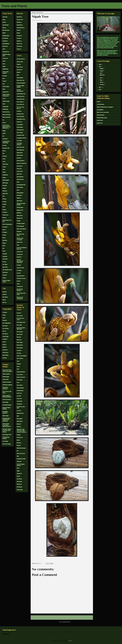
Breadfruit (5, 41)
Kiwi (4, 153)
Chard (4, 318)
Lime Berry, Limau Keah (21, 407)
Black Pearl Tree (20, 80)
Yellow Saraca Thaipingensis (20, 298)
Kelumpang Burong (21, 185)
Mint (18, 416)
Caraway (19, 353)
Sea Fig (4, 123)
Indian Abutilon (20, 388)
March (102, 82)
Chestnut (5, 292)
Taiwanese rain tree (21, 278)
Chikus (4, 61)
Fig (3, 120)
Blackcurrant (20, 20)
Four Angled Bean (7, 323)
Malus (4, 169)
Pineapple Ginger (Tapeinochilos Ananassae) (6, 420)
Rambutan (5, 240)
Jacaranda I (20, 166)
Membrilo (19, 198)
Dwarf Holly (20, 380)
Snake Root (5, 259)
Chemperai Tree (20, 114)
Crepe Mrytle (20, 127)
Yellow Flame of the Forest (21, 294)
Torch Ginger (5, 441)
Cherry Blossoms (20, 116)
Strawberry (19, 46)
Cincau (18, 366)
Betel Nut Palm (6, 30)
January (102, 84)
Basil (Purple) (20, 332)
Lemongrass (19, 404)
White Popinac (20, 187)
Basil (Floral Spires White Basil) (21, 328)
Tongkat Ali (19, 474)
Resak (4, 246)
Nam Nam (5, 185)
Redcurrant (19, 44)
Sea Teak (19, 273)
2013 (100, 89)
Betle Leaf (19, 340)
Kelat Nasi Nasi (20, 179)
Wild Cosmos (19, 481)
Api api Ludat (20, 62)
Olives (4, 207)
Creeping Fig (5, 107)
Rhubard (5, 347)
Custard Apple (6, 86)
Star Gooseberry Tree (7, 270)
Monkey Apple (6, 180)
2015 (100, 67)
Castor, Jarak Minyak (22, 356)
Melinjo (4, 178)
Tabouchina (5, 272)
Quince (4, 238)
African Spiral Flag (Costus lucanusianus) (7, 371)
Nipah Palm (5, 193)
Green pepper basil (21, 322)
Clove (4, 78)
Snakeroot (19, 461)
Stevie (18, 468)
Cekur (18, 361)
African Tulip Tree (21, 59)
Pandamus (5, 212)
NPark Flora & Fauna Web (103, 112)
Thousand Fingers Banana (6, 281)
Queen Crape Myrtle (21, 229)
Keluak (4, 151)
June (101, 78)
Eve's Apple (19, 141)
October (102, 69)
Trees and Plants (14, 6)
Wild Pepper (19, 487)
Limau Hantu (5, 164)
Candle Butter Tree (21, 94)
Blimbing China (6, 36)
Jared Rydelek (100, 110)
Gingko (4, 131)
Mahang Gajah (20, 193)
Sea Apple (5, 254)
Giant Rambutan (20, 150)
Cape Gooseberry (21, 28)
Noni (4, 196)
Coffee (4, 66)
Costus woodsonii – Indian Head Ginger (7, 396)
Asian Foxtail (20, 316)
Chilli (18, 369)
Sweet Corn (5, 350)
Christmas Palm (20, 130)
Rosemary (19, 443)
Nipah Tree (102, 75)
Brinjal (4, 315)
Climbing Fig (5, 109)
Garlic (18, 382)
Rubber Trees (20, 242)
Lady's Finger (6, 336)
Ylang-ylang (20, 490)
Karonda (5, 145)
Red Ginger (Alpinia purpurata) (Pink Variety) (7, 430)
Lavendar (19, 396)
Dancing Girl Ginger (7, 405)
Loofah (4, 342)
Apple (4, 20)
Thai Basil (19, 337)
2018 (100, 64)
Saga (18, 245)
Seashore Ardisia (20, 268)
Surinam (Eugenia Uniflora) (21, 465)
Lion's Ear (19, 411)
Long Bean (5, 339)
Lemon (4, 159)
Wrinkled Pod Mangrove (20, 290)
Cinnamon (5, 76)
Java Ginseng (6, 328)
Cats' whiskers (20, 358)
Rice (3, 248)
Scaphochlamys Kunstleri (6, 438)
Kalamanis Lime (6, 148)
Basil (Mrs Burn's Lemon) (21, 319)
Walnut (4, 300)
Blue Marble (5, 38)
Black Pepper (20, 342)
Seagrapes (5, 256)
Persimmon (5, 227)
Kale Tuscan (5, 334)
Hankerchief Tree (21, 161)
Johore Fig (19, 169)
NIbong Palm (20, 215)
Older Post (89, 617)
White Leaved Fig (6, 117)
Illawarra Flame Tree (22, 163)
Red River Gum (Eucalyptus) (20, 239)
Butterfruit (5, 46)
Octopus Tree (20, 218)
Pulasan (4, 235)
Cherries (19, 30)
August (102, 71)
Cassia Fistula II (20, 104)
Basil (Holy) (19, 325)
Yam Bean (5, 358)
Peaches (4, 218)
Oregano (19, 435)
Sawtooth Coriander (21, 459)
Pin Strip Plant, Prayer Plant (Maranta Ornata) (7, 425)
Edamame (5, 320)
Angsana (19, 64)
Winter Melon (6, 355)
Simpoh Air (19, 257)
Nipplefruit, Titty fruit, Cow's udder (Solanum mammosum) (22, 431)
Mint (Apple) (20, 419)
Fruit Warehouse (101, 104)
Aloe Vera (19, 313)
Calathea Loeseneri (7, 382)
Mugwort (19, 424)
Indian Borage (20, 391)
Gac (3, 136)
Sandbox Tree (20, 252)
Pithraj (4, 230)
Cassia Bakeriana (21, 99)
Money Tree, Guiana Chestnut (21, 204)
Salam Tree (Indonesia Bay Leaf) (22, 248)
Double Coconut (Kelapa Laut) (6, 95)
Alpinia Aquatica (6, 374)
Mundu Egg (5, 183)
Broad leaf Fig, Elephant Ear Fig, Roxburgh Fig (6, 127)
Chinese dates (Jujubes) (6, 72)
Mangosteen (5, 175)
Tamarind (5, 275)
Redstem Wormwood (21, 448)
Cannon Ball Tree (21, 96)
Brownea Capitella (21, 83)
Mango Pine (19, 195)
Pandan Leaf (20, 437)
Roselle (18, 440)
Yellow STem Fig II (7, 115)
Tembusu (19, 281)
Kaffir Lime (19, 393)
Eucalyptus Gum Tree (21, 138)
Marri (18, 190)
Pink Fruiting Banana (7, 224)
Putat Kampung (20, 226)
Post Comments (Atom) (65, 622)
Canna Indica (6, 379)
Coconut (4, 81)
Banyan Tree (20, 70)
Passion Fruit (5, 215)
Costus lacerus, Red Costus (7, 392)
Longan (4, 167)
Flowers (99, 102)
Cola (4, 84)
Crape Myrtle (20, 125)
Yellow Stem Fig (6, 112)
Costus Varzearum (7, 400)
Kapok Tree (19, 174)
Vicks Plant (19, 479)
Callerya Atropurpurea (20, 90)
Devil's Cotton (20, 133)
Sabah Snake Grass (21, 453)
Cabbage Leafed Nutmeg (20, 86)
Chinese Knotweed (21, 372)
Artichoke (5, 312)
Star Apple (5, 264)
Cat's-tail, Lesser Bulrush (21, 108)
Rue (18, 451)
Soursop (4, 262)
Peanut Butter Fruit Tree (7, 221)
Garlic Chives (20, 385)
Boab (18, 75)
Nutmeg (4, 199)
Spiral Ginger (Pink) (7, 435)
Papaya (4, 210)
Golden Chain (20, 153)
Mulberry (19, 427)
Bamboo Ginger (6, 377)
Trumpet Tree (20, 286)
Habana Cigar (6, 416)
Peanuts (4, 344)
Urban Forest (100, 120)
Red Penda (19, 232)
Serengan (19, 265)
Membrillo (19, 213)
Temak (18, 284)
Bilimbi (4, 33)
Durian (4, 99)
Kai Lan (4, 331)
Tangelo (4, 278)
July (101, 73)
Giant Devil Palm (20, 147)
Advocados (5, 17)
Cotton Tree (19, 122)
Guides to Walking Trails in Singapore (105, 107)
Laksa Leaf (19, 399)
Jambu (4, 133)
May (101, 80)
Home (62, 617)
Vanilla (18, 476)
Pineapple (5, 232)
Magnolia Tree (20, 210)
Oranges (4, 202)
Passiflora (19, 38)
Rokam (4, 251)
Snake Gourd (5, 352)
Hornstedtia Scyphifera (5, 412)
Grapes (18, 33)
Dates (4, 89)
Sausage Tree (20, 254)
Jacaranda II (20, 171)
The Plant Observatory (102, 118)
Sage (18, 456)
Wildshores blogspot (37, 20)
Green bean (5, 326)
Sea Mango (19, 270)
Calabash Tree (6, 52)
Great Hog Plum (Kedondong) (6, 142)
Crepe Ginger (5, 402)
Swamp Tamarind (21, 276)
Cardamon (19, 350)
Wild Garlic (19, 484)
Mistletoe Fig (20, 421)
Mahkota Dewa (20, 413)
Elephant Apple (6, 101)
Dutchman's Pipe (20, 135)
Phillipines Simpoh (21, 223)
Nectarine (5, 191)
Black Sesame (20, 345)
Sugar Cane (5, 267)
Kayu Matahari (20, 177)
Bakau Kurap (20, 67)
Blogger (70, 641)
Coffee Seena (5, 69)
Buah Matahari (6, 44)
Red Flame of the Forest (20, 235)
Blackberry (19, 17)
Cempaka (19, 364)
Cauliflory (19, 111)
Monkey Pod (20, 201)
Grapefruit (5, 139)
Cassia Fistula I (20, 102)
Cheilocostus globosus (7, 385)
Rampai (4, 243)
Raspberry (19, 41)
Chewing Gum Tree (21, 119)
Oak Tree (5, 302)
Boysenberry (20, 25)
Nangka (4, 188)
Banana (4, 28)
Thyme (18, 471)
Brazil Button (20, 348)
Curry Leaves (20, 374)
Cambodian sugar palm (6, 55)
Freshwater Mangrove (19, 144)
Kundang (5, 156)
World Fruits (100, 123)
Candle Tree (5, 58)
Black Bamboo (20, 78)
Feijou (4, 104)
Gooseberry (19, 36)
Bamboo (19, 72)
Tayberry (19, 49)
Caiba (4, 49)
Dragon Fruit (5, 92)
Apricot (4, 22)
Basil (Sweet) (20, 334)
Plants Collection (101, 115)
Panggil (19, 221)
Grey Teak (19, 158)
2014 (100, 87)
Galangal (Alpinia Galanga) (7, 408)
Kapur (18, 182)
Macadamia (5, 297)
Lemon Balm (19, 401)
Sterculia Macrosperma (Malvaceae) (20, 261)
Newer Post (35, 617)
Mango (4, 172)
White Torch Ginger (7, 444)
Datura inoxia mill (21, 377)
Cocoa (4, 64)
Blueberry (19, 22)
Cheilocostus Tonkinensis (5, 388)
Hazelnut (5, 294)
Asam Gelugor (6, 25)
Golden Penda (20, 155)
